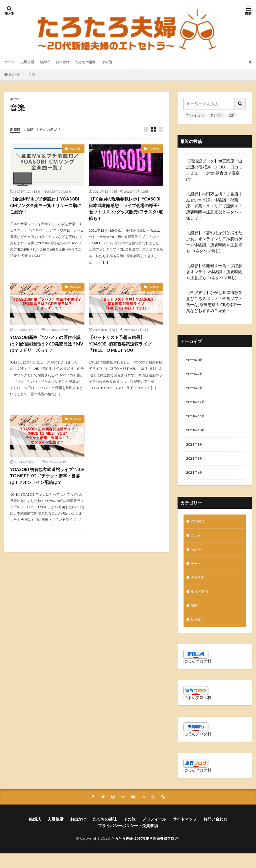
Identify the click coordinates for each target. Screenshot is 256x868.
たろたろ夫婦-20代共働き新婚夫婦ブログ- (145, 853)
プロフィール (154, 834)
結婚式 (50, 62)
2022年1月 (196, 390)
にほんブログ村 (197, 675)
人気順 (31, 129)
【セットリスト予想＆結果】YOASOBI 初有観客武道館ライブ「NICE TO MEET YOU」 (122, 346)
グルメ (197, 544)
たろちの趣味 (95, 62)
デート (197, 574)
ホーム (10, 62)
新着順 (16, 129)
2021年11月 (197, 420)
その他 (119, 62)
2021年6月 (196, 479)
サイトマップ (185, 834)
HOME (14, 75)
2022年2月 (196, 375)
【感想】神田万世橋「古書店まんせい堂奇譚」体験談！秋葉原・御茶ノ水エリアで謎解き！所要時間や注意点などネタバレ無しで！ (214, 206)
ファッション (195, 115)
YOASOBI (75, 149)
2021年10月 (197, 435)
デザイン (216, 115)
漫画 (195, 619)
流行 (232, 115)
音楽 (32, 75)
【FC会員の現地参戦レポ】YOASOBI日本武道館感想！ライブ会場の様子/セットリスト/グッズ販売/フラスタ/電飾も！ (125, 209)
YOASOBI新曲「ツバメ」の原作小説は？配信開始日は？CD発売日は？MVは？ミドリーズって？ (46, 346)
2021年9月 (196, 450)
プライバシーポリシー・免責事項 (128, 840)
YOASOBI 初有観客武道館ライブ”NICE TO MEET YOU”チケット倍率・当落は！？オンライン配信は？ (47, 479)
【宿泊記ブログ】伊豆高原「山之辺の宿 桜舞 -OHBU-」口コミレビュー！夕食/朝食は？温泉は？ (214, 170)
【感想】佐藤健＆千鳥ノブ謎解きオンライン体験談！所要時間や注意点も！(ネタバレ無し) (214, 272)
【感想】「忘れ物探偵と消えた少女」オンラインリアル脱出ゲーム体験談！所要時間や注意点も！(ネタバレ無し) (214, 242)
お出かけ (70, 62)
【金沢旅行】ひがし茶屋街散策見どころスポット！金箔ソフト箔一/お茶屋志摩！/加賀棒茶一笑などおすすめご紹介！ (214, 301)
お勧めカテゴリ (54, 129)
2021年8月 (196, 465)
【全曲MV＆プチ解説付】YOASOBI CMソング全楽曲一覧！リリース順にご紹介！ (47, 206)
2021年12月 (197, 405)
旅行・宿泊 (201, 604)
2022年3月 (196, 360)
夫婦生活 (30, 62)
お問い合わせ (215, 834)
